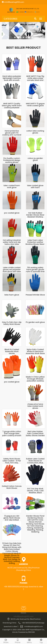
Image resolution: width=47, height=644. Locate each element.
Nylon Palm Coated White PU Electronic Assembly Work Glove (35, 351)
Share (6, 641)
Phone (18, 641)
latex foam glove (12, 295)
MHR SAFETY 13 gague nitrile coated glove (35, 105)
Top (41, 641)
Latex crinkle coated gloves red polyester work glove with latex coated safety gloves (12, 271)
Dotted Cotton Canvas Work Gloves (12, 487)
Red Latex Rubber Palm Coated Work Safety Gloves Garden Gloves (35, 434)
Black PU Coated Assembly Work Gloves (12, 351)
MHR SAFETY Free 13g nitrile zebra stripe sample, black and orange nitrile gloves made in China (35, 80)
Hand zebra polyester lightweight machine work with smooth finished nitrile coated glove (12, 80)
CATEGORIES (11, 19)
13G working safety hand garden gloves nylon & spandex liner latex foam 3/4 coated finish (35, 272)
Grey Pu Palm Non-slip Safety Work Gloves (12, 323)
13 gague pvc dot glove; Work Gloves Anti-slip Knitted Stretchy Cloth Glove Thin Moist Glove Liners (12, 520)
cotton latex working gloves (35, 132)
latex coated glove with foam (35, 186)
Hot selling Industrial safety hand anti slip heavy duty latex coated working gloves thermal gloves (12, 244)
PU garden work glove (35, 322)
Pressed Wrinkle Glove (35, 295)
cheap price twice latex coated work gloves (35, 406)
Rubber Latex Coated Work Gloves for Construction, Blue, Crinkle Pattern (35, 462)
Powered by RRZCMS (26, 632)
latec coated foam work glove (12, 186)
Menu (29, 641)
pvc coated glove (12, 213)
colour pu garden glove (35, 159)
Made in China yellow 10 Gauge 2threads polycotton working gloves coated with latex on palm (35, 381)
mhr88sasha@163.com (14, 2)
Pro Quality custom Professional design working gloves (12, 160)
